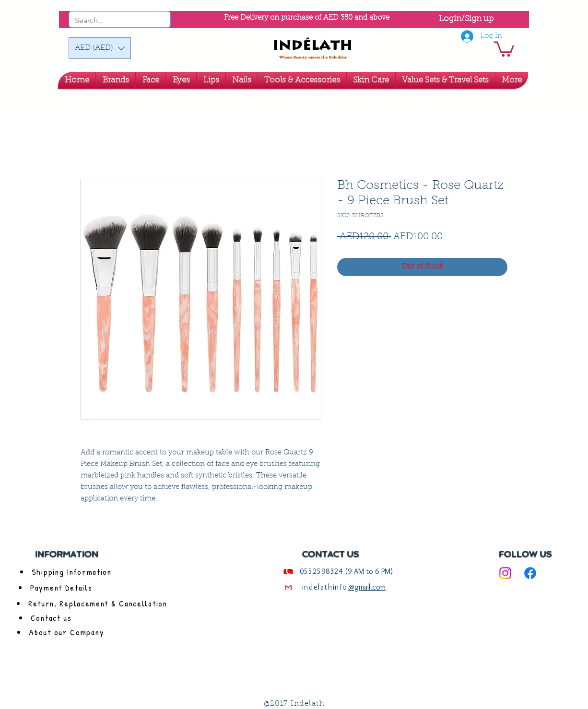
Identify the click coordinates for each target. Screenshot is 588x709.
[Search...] (107, 21)
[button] (100, 48)
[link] (504, 48)
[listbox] (100, 48)
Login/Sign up (466, 19)
